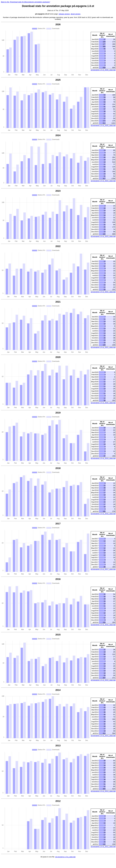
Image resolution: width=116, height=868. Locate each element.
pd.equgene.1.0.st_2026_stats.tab (103, 70)
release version (64, 14)
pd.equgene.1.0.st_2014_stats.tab (103, 736)
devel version (76, 14)
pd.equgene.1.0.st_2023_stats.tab (103, 236)
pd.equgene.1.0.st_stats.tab (65, 857)
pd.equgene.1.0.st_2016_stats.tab (103, 625)
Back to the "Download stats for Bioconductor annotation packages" (26, 2)
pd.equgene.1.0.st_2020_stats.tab (103, 403)
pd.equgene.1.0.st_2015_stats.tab (103, 680)
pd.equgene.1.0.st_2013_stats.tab (103, 791)
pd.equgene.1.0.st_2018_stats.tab (103, 514)
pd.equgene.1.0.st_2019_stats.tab (103, 458)
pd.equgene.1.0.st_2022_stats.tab (103, 292)
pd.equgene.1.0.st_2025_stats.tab (103, 125)
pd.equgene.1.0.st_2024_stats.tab (103, 181)
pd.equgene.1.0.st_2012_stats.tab (103, 847)
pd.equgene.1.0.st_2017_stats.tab (103, 569)
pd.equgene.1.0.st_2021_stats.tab (103, 347)
